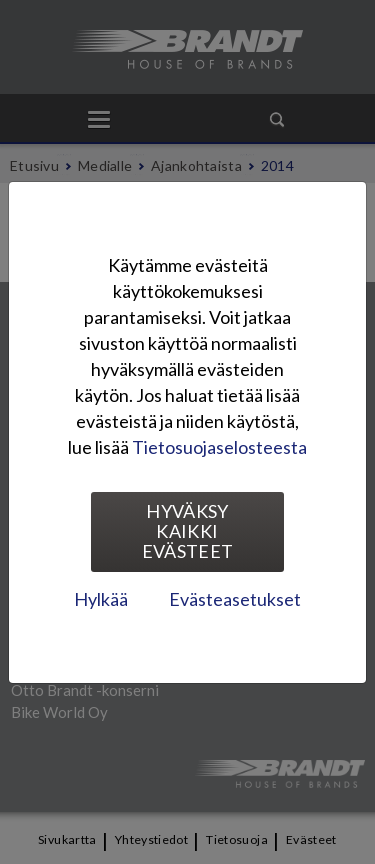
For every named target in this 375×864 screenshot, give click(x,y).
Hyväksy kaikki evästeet (188, 531)
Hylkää (101, 599)
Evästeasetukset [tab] (235, 599)
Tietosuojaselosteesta (219, 447)
